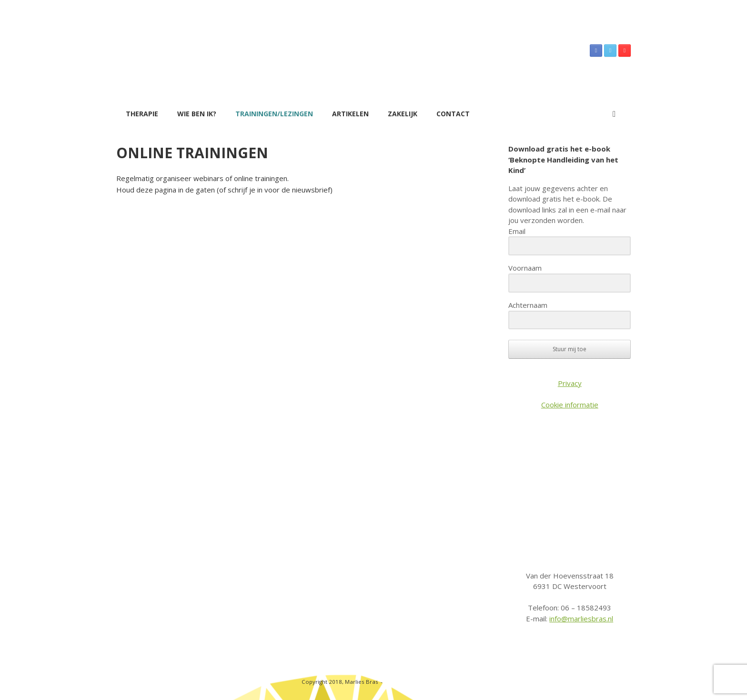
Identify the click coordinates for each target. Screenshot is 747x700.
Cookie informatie (570, 405)
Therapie (142, 114)
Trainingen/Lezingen (274, 114)
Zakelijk (403, 114)
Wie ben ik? (197, 114)
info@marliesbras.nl (581, 619)
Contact (453, 114)
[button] (617, 114)
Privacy (570, 383)
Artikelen (350, 114)
